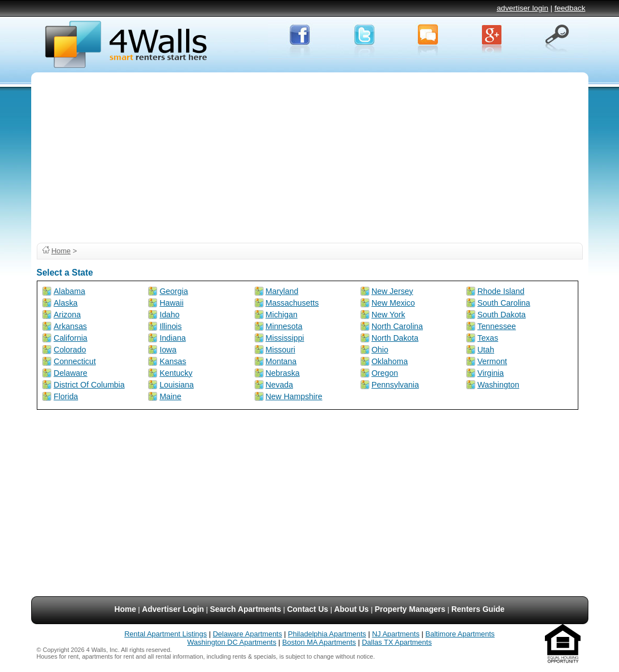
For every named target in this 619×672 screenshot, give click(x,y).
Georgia (174, 291)
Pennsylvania (395, 385)
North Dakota (395, 338)
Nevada (279, 385)
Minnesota (284, 326)
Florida (66, 396)
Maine (170, 396)
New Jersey (393, 291)
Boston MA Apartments (319, 642)
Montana (281, 361)
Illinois (170, 326)
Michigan (282, 315)
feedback (570, 8)
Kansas (173, 361)
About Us (352, 609)
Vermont (492, 361)
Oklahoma (390, 361)
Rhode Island (501, 291)
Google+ (492, 38)
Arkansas (70, 326)
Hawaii (171, 303)
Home (61, 251)
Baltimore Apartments (460, 634)
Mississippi (285, 338)
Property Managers (410, 609)
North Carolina (397, 326)
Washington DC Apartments (232, 642)
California (70, 338)
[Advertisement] (310, 156)
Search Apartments (246, 609)
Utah (486, 350)
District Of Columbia (89, 385)
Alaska (65, 303)
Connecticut (75, 361)
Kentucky (176, 373)
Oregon (385, 373)
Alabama (69, 291)
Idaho (169, 315)
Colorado (70, 350)
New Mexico (393, 303)
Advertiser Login (173, 609)
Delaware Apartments (247, 634)
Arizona (67, 315)
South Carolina (504, 303)
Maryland (282, 291)
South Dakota (502, 315)
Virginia (491, 373)
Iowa (168, 350)
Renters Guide (478, 609)
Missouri (281, 350)
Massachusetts (293, 303)
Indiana (172, 338)
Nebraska (283, 373)
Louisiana (176, 385)
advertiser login (522, 8)
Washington (498, 385)
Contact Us (308, 609)
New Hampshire (294, 396)
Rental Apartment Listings (165, 634)
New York (389, 315)
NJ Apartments (396, 634)
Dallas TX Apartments (396, 642)
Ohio (380, 350)
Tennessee (497, 326)
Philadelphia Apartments (327, 634)
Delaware (70, 373)
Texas (488, 338)
